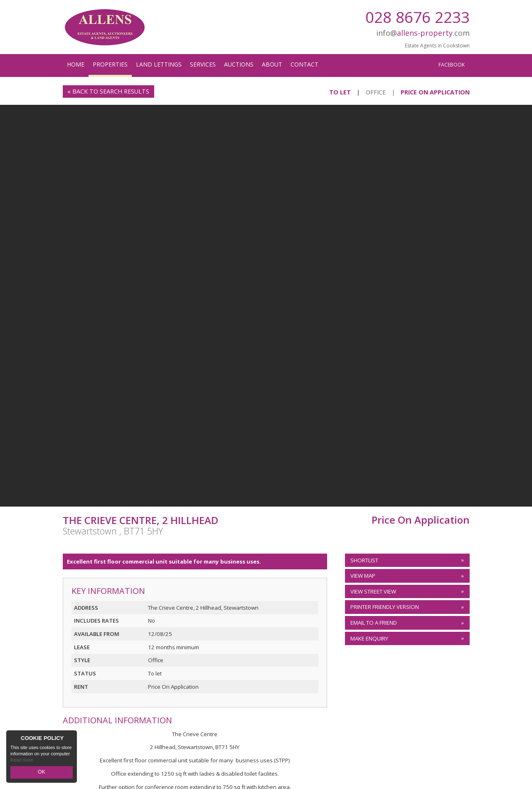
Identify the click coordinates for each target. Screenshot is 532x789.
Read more (22, 762)
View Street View (373, 591)
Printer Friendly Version (383, 607)
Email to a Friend (374, 623)
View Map (363, 576)
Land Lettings (159, 64)
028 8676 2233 (417, 17)
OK (42, 773)
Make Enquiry (369, 638)
